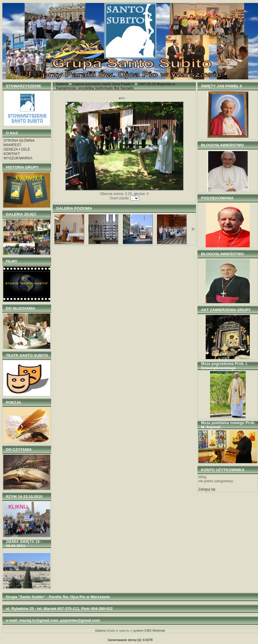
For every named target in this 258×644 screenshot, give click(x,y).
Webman (159, 630)
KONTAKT (12, 154)
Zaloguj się (207, 489)
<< (122, 98)
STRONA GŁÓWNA (19, 141)
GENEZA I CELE (17, 149)
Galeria (62, 84)
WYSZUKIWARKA (18, 158)
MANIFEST (12, 145)
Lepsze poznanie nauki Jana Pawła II (103, 84)
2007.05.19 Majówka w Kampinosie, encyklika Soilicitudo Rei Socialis (116, 86)
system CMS (142, 630)
